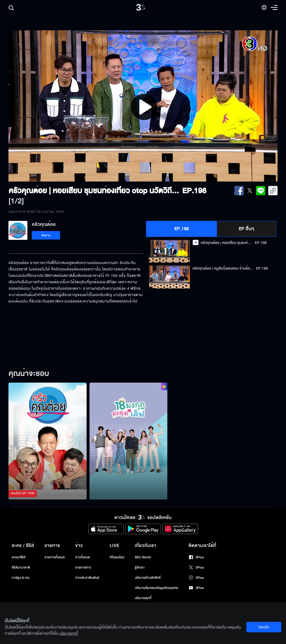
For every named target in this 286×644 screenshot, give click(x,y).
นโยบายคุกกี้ (143, 598)
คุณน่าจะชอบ (29, 374)
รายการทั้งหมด (55, 557)
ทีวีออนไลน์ (117, 557)
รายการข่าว (83, 568)
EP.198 (182, 229)
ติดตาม (46, 235)
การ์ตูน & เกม (21, 578)
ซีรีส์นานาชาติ (21, 568)
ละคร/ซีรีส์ (19, 557)
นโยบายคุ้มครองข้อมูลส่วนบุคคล (156, 588)
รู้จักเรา (140, 568)
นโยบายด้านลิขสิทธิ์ (148, 578)
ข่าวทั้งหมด (83, 557)
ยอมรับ (264, 627)
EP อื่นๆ (247, 229)
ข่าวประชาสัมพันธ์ (87, 578)
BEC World (143, 557)
